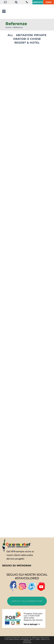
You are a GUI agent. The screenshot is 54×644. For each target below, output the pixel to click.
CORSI (49, 2)
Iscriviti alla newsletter (27, 601)
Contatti (38, 2)
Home (8, 27)
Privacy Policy (27, 642)
